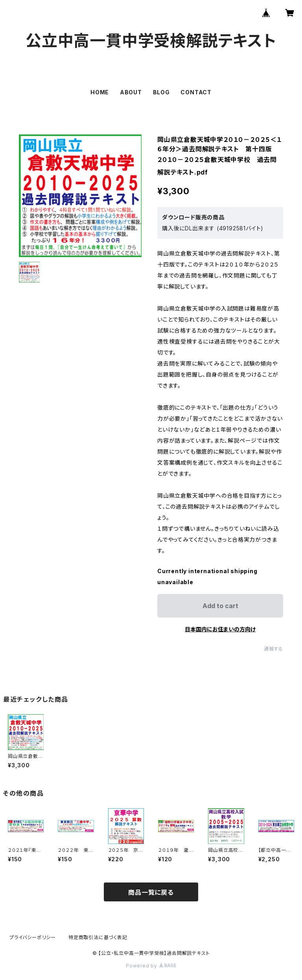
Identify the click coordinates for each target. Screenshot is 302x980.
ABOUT (131, 92)
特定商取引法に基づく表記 (98, 937)
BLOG (161, 92)
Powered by (151, 966)
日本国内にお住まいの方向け (220, 629)
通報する (273, 649)
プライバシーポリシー (33, 937)
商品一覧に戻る (151, 892)
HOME (100, 92)
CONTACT (196, 92)
